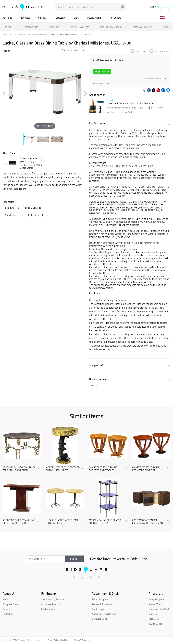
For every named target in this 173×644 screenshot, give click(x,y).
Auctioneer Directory (51, 604)
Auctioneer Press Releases (104, 614)
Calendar (43, 18)
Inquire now (141, 51)
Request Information (102, 604)
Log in (153, 7)
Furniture (54, 27)
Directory (61, 18)
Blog (76, 18)
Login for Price (102, 72)
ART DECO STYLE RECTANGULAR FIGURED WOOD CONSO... (19, 522)
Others (167, 27)
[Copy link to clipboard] (144, 91)
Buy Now (25, 18)
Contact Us (8, 614)
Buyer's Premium (99, 379)
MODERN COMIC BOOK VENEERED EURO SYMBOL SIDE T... (63, 469)
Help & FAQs (155, 619)
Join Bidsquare (48, 609)
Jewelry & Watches (80, 27)
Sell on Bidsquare (100, 599)
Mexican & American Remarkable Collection (28, 34)
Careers (6, 609)
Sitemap (153, 614)
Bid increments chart (102, 84)
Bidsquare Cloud (99, 619)
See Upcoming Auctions (53, 599)
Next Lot (79, 50)
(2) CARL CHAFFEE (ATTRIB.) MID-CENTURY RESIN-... (62, 522)
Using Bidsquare (156, 599)
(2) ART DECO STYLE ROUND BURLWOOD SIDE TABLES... (103, 469)
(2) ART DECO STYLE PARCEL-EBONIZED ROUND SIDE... (147, 469)
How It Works (94, 18)
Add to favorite (162, 51)
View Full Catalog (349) (119, 112)
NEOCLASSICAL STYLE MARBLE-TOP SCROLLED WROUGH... (19, 469)
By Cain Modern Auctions (118, 108)
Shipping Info (97, 365)
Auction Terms (155, 604)
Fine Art (7, 27)
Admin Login (98, 609)
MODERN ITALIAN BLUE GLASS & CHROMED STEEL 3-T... (105, 522)
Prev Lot (64, 50)
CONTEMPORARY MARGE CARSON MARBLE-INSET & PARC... (149, 522)
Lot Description (98, 123)
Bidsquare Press (10, 604)
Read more (20, 189)
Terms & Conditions (82, 640)
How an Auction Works (159, 609)
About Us (7, 599)
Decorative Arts (30, 27)
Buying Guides (155, 624)
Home (5, 34)
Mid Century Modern (111, 27)
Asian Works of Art (142, 27)
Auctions (7, 18)
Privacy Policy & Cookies (58, 640)
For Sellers (115, 18)
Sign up (165, 7)
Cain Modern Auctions (32, 158)
